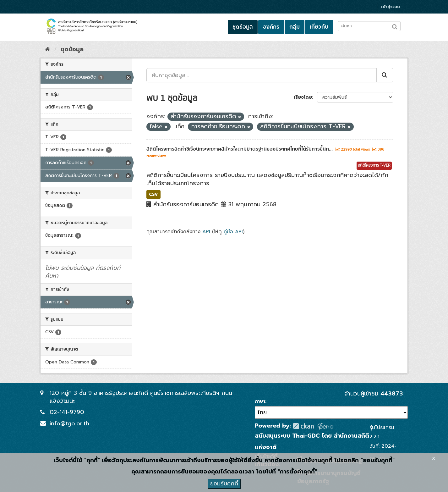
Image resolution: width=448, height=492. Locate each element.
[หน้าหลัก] (48, 49)
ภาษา (260, 401)
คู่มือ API (233, 232)
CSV (153, 194)
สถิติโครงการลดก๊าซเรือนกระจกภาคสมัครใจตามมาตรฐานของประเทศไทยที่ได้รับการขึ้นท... (240, 149)
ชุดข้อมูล (243, 27)
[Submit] (385, 75)
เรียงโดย (303, 97)
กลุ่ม (295, 27)
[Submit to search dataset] (395, 26)
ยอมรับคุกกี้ (224, 484)
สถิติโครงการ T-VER (374, 166)
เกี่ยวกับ (319, 27)
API (206, 232)
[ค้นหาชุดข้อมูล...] (262, 75)
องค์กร (271, 27)
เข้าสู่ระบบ (391, 7)
